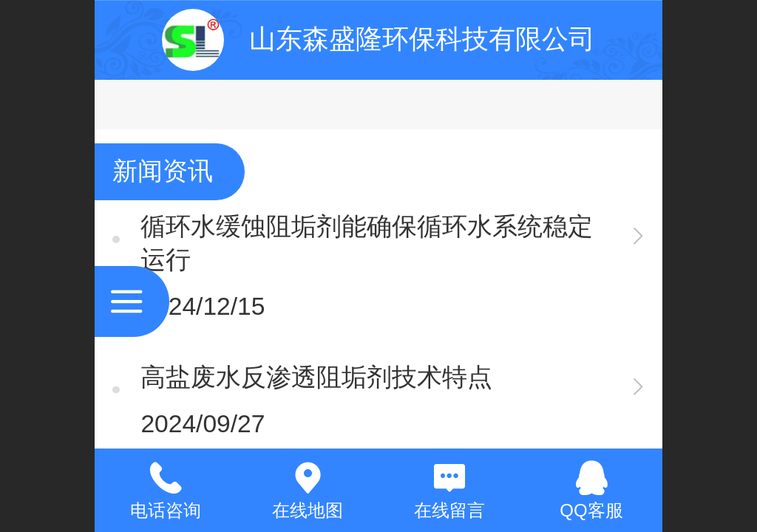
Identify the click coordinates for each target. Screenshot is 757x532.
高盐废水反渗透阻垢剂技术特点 (316, 377)
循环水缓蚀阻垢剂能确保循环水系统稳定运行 (367, 243)
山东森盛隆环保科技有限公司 (422, 39)
